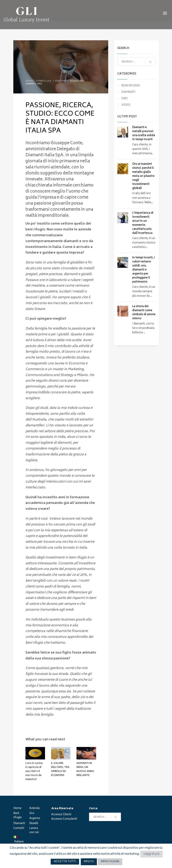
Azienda (34, 809)
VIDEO (126, 105)
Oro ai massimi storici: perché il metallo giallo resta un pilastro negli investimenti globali (143, 176)
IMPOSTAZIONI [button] (110, 862)
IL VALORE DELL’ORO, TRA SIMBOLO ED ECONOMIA (60, 769)
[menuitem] (21, 840)
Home (17, 809)
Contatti (19, 829)
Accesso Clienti (61, 815)
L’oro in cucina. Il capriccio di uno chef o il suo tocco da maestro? (34, 771)
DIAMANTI (31, 84)
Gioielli (34, 824)
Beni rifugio (18, 816)
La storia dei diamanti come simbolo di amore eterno (144, 313)
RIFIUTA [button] (89, 862)
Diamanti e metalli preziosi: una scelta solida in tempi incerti (144, 134)
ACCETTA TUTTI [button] (65, 862)
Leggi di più (152, 854)
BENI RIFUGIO (77, 81)
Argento (35, 819)
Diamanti (19, 824)
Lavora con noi (34, 831)
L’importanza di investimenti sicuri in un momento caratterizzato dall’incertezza (143, 223)
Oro (32, 814)
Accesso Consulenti (64, 819)
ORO (39, 84)
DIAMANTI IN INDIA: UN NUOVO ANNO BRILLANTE (85, 769)
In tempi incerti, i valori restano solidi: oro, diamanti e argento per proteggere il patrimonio (144, 270)
